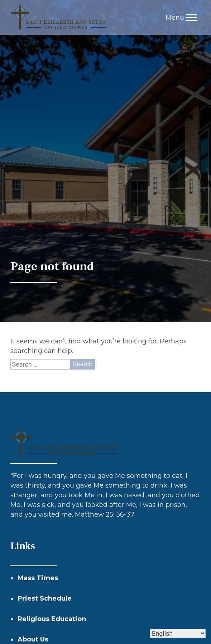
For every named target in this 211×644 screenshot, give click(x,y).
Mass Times (38, 578)
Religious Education (52, 619)
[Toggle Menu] (191, 17)
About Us (33, 639)
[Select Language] (178, 633)
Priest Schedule (45, 598)
